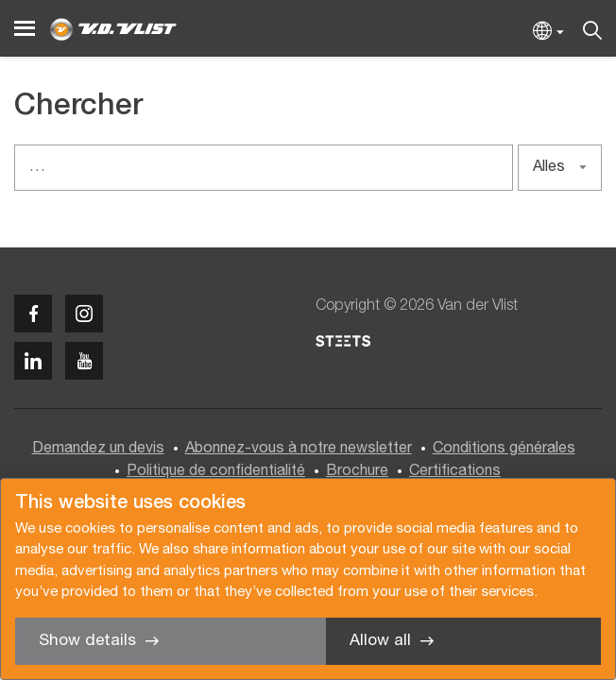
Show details (87, 641)
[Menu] (25, 29)
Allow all (380, 641)
